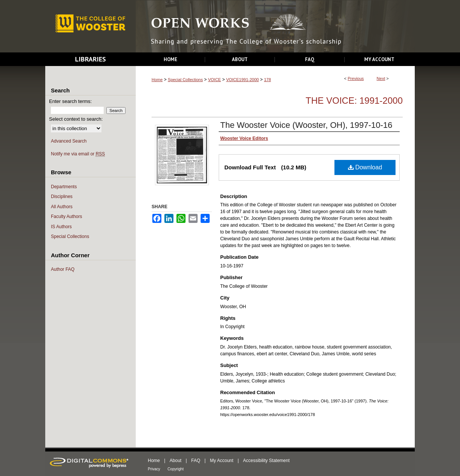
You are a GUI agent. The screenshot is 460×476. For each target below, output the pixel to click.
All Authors (62, 207)
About (176, 461)
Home (157, 80)
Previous (356, 78)
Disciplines (62, 197)
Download (365, 167)
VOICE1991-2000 (243, 80)
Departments (64, 187)
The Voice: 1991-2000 (354, 101)
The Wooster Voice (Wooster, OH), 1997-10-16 (306, 125)
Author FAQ (63, 269)
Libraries (90, 59)
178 (267, 80)
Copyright (176, 469)
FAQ (196, 461)
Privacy (154, 469)
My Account (222, 461)
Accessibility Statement (266, 461)
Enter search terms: (70, 101)
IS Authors (61, 227)
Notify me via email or (78, 154)
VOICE (215, 80)
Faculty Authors (67, 217)
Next (381, 78)
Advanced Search (69, 141)
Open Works (275, 27)
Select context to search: (76, 119)
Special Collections (185, 80)
